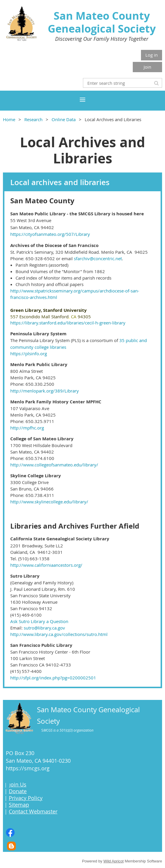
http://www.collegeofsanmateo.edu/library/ (54, 465)
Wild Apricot (114, 861)
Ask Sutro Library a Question (39, 621)
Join (147, 67)
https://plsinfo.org (29, 353)
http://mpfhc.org (27, 428)
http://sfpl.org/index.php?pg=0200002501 (53, 678)
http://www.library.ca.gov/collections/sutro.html (59, 634)
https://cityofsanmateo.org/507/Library (50, 234)
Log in (152, 55)
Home (9, 119)
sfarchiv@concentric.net (98, 258)
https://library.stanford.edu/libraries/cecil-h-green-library (68, 323)
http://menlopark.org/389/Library (45, 391)
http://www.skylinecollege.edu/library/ (49, 502)
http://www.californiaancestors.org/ (46, 565)
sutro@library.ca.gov (44, 628)
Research (33, 119)
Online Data (64, 119)
